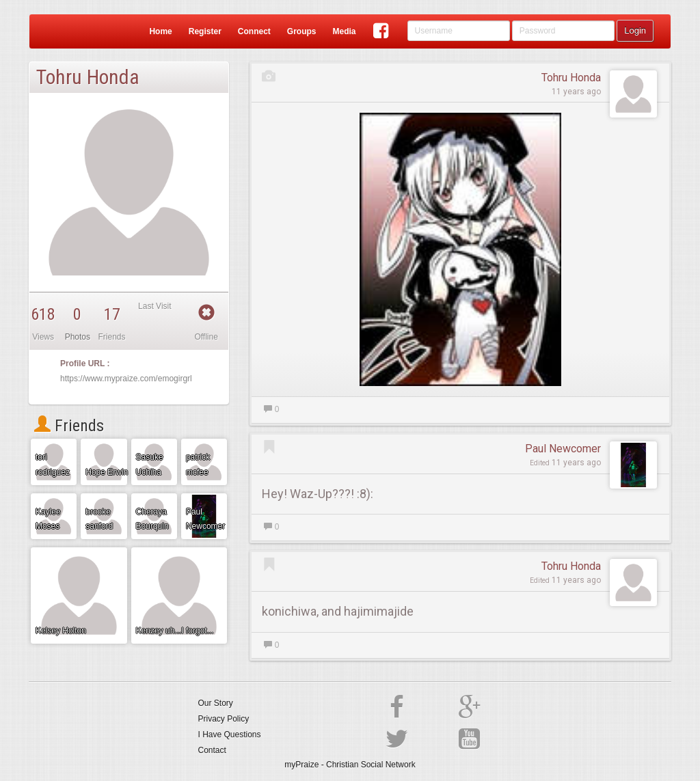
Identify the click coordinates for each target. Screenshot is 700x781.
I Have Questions (230, 735)
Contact (212, 750)
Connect (254, 31)
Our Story (216, 703)
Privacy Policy (224, 719)
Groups (302, 31)
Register (205, 31)
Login (635, 30)
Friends (69, 426)
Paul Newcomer (563, 449)
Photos (78, 337)
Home (160, 31)
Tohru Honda (571, 78)
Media (344, 31)
